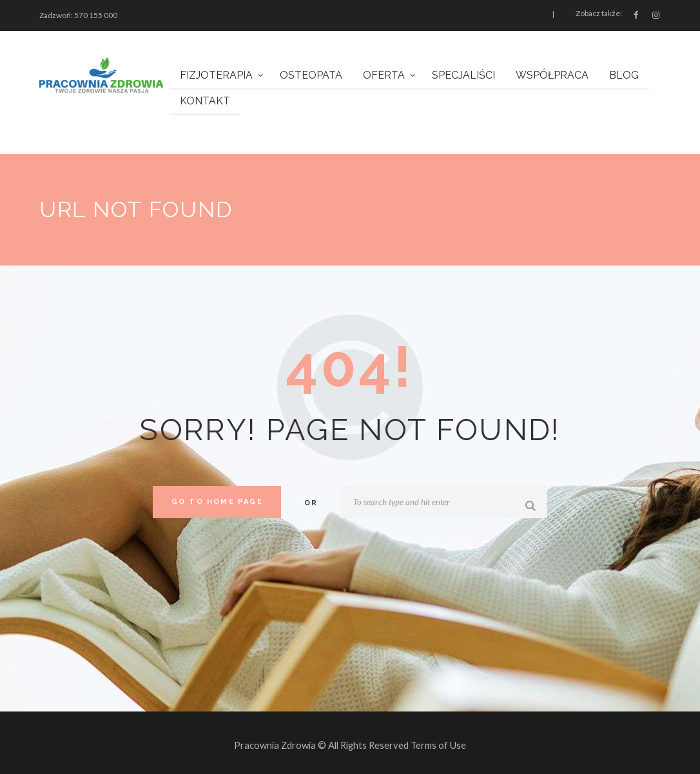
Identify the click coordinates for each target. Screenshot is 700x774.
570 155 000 (96, 15)
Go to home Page (217, 502)
